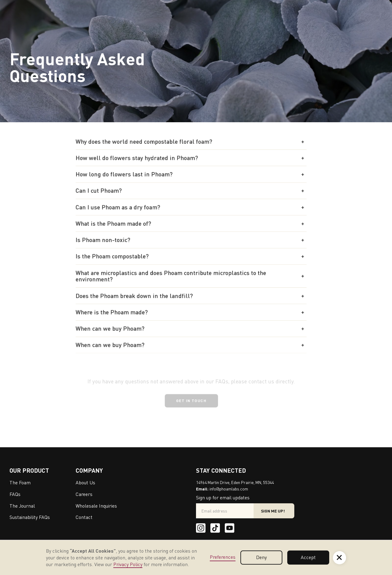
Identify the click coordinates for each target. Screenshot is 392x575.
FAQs (15, 494)
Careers (84, 494)
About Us (85, 483)
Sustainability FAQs (30, 517)
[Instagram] (201, 528)
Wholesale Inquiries (96, 506)
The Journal (22, 506)
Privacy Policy (128, 564)
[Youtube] (230, 528)
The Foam (20, 483)
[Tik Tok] (215, 528)
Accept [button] (308, 557)
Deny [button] (261, 557)
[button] (191, 143)
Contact (84, 517)
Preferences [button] (223, 557)
